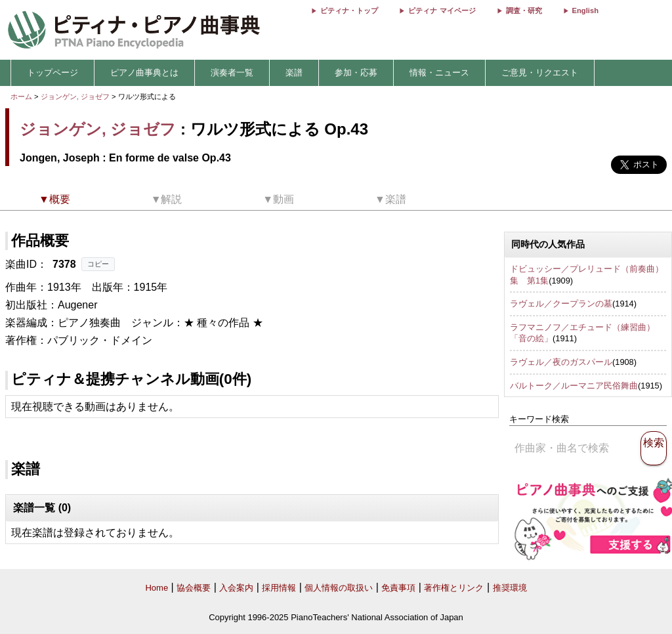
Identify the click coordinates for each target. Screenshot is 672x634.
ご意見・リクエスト (540, 73)
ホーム (21, 96)
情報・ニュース (439, 73)
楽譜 (294, 73)
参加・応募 (356, 73)
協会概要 (194, 588)
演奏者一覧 (232, 73)
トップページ (52, 73)
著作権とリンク (454, 588)
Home (157, 588)
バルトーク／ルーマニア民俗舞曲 (574, 386)
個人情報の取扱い (339, 588)
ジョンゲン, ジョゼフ (75, 96)
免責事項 (398, 588)
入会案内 (236, 588)
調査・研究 (524, 11)
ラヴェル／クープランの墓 (561, 304)
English (585, 11)
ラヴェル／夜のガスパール (561, 362)
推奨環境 (510, 588)
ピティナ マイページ (442, 11)
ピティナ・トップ (349, 11)
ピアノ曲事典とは (144, 73)
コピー (98, 264)
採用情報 (279, 588)
